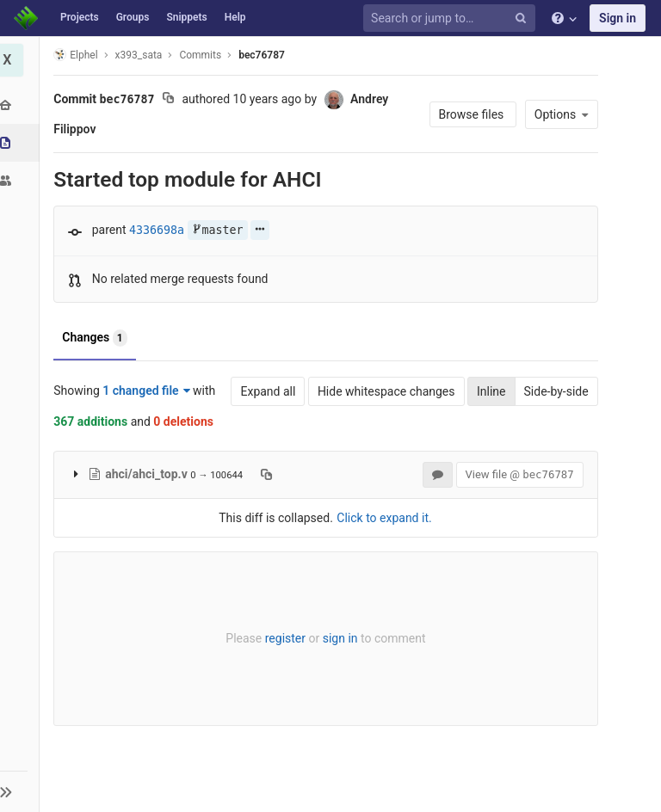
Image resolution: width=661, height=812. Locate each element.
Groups (133, 17)
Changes (98, 338)
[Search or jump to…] (452, 18)
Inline (487, 391)
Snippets (186, 17)
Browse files (469, 114)
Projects (80, 17)
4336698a (160, 230)
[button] (21, 791)
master (220, 230)
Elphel (79, 55)
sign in (340, 638)
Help (235, 17)
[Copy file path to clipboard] (270, 474)
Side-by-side (552, 391)
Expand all (264, 391)
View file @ (516, 474)
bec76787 (265, 55)
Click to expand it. (384, 518)
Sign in (618, 18)
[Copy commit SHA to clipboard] (172, 100)
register (284, 638)
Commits (204, 55)
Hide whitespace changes (382, 391)
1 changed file (149, 391)
